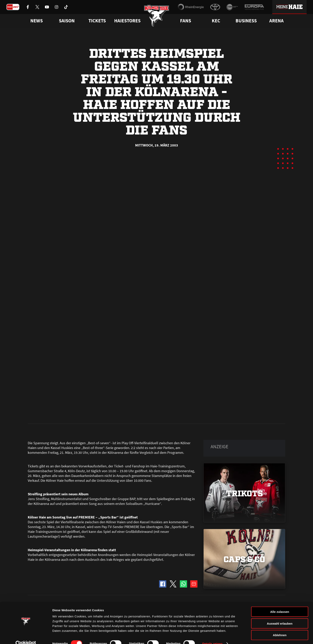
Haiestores (127, 21)
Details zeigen (212, 636)
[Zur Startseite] (157, 16)
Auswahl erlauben (280, 616)
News (31, 594)
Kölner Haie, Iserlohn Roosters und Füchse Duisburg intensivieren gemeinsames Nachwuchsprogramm (64, 435)
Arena (276, 21)
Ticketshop (100, 594)
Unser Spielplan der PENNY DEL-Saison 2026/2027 (154, 429)
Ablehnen (280, 628)
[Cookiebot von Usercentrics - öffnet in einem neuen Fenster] (26, 636)
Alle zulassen (280, 604)
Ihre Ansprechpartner (235, 594)
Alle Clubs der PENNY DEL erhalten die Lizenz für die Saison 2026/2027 (244, 432)
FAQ (159, 594)
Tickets (97, 21)
